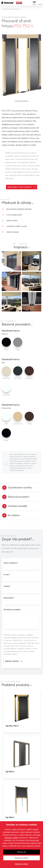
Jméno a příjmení (11, 563)
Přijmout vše (21, 852)
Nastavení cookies (21, 864)
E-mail (7, 575)
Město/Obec (9, 598)
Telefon (7, 586)
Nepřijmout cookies (21, 858)
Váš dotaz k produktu (12, 610)
